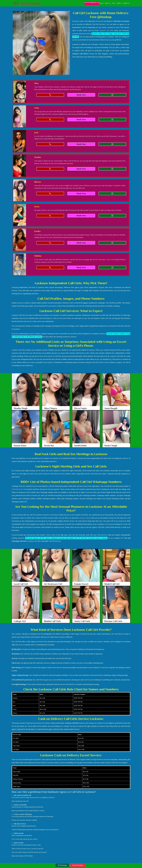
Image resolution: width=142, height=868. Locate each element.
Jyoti (36, 133)
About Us (108, 3)
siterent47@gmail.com (92, 2)
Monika (38, 157)
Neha (37, 108)
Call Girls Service (18, 489)
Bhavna (38, 182)
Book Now (81, 95)
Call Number (78, 865)
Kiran (37, 207)
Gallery (119, 3)
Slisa (36, 83)
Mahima (38, 256)
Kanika (37, 231)
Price (114, 3)
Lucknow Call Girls (106, 31)
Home (102, 3)
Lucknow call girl (85, 518)
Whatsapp (62, 865)
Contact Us (126, 3)
